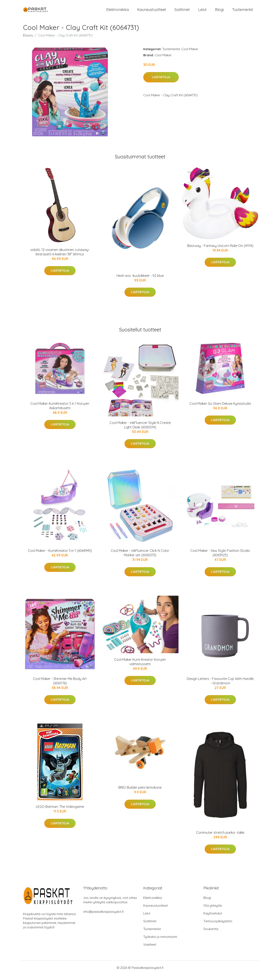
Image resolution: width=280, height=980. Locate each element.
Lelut (202, 12)
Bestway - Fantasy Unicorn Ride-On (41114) (220, 251)
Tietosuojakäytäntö (218, 926)
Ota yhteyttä (213, 911)
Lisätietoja (161, 82)
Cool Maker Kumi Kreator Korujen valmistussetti (140, 667)
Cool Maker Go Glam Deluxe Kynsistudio (220, 409)
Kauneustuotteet (152, 12)
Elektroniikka (118, 12)
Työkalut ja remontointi (160, 942)
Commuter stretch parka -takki (220, 838)
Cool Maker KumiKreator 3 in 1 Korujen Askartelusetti (60, 411)
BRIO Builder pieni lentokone (140, 792)
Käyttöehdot (213, 918)
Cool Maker (190, 54)
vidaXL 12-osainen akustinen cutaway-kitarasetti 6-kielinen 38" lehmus (60, 257)
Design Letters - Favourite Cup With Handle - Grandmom (220, 686)
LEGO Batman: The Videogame (60, 812)
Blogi (219, 12)
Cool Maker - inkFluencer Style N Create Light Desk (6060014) (140, 430)
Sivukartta (211, 934)
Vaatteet (150, 950)
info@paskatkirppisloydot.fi (103, 917)
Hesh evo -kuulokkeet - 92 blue (140, 281)
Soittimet (182, 12)
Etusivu (28, 40)
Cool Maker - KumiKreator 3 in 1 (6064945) (60, 556)
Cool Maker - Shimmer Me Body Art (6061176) (60, 686)
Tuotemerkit (243, 12)
